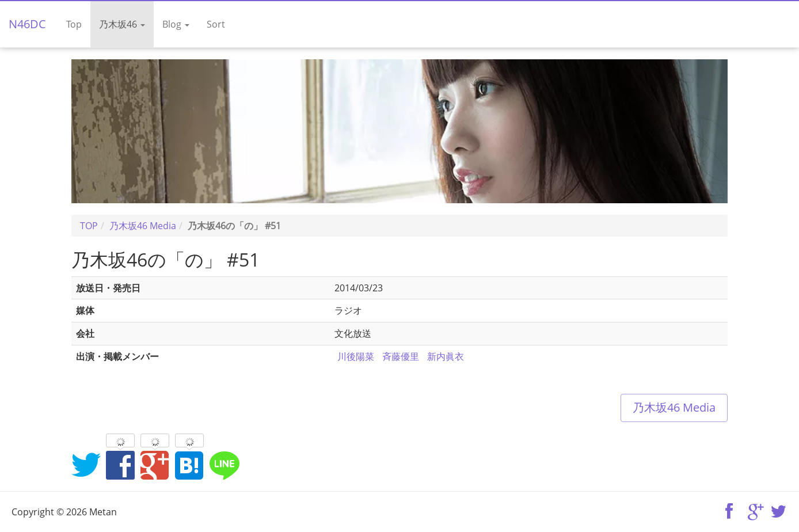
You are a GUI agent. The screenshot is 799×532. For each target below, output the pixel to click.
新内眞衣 (446, 356)
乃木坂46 (122, 24)
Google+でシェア (155, 465)
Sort (216, 24)
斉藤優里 (401, 356)
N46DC (27, 24)
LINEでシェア (224, 465)
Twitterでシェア (86, 465)
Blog (176, 24)
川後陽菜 (356, 356)
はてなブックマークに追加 (189, 465)
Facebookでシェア (120, 465)
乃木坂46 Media (674, 407)
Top (74, 24)
